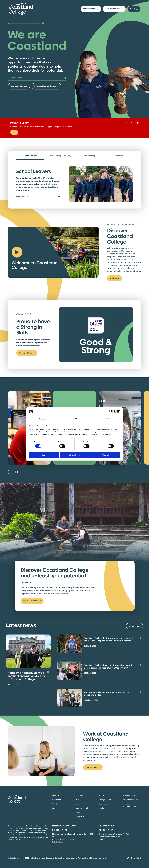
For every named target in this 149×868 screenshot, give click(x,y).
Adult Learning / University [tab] (60, 156)
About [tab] (107, 419)
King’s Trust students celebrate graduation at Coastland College (113, 694)
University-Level (82, 808)
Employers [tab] (119, 156)
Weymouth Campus (19, 86)
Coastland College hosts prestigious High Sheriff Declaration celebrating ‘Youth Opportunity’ (113, 667)
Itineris (139, 858)
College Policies (105, 800)
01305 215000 (58, 842)
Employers (80, 817)
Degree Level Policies (107, 804)
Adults (78, 813)
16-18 (77, 800)
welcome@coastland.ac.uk (63, 839)
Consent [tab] (42, 419)
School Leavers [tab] (30, 156)
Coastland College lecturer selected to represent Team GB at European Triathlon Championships (113, 640)
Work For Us (57, 808)
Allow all (105, 455)
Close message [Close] (132, 123)
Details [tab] (75, 419)
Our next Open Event (130, 800)
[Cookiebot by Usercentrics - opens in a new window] (111, 411)
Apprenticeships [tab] (89, 156)
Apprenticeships (82, 804)
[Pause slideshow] (43, 23)
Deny (44, 455)
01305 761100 (104, 839)
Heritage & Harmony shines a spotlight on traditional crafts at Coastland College (28, 676)
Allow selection (74, 455)
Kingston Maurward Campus (46, 86)
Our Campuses (58, 804)
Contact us (57, 800)
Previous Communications (129, 805)
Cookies (102, 808)
